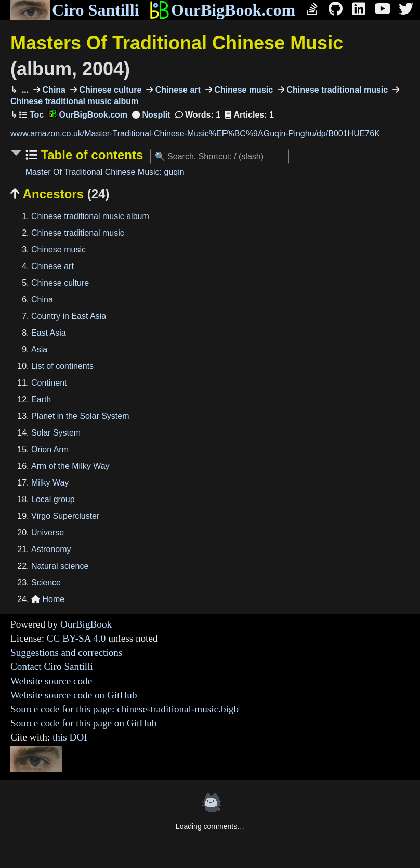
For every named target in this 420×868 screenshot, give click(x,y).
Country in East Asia (69, 316)
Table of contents (90, 155)
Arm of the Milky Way (70, 466)
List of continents (62, 366)
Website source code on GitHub (74, 695)
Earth (41, 399)
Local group (53, 499)
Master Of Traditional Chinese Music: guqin (105, 172)
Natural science (60, 566)
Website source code (51, 681)
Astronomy (51, 549)
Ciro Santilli (75, 10)
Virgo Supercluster (65, 516)
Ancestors (60, 194)
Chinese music (242, 90)
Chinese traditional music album (90, 216)
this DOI (70, 737)
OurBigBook (86, 624)
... (24, 90)
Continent (49, 383)
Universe (48, 533)
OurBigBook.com (222, 10)
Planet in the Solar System (80, 416)
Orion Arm (50, 449)
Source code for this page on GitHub (83, 723)
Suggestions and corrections (66, 652)
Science (46, 583)
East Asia (49, 333)
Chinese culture (109, 90)
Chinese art (177, 90)
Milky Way (50, 483)
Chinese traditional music (336, 90)
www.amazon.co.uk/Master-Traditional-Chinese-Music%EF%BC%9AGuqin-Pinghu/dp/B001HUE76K (195, 133)
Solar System (56, 433)
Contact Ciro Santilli (52, 666)
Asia (39, 349)
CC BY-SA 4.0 (76, 638)
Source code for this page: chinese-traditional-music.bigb (124, 709)
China (53, 90)
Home (48, 599)
